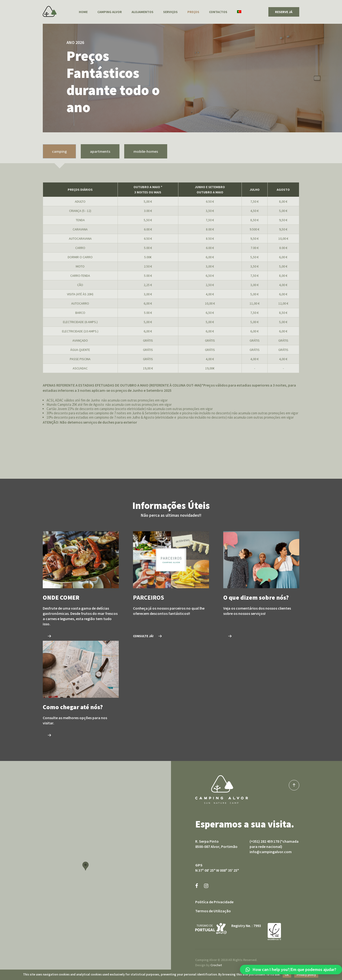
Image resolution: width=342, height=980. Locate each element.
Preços (193, 12)
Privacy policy (306, 975)
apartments (100, 151)
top (294, 785)
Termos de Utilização (213, 911)
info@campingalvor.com (271, 852)
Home (83, 12)
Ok (287, 975)
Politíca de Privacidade (214, 902)
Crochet (216, 965)
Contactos (218, 12)
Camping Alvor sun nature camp (222, 789)
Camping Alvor (50, 11)
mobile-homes (146, 151)
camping (59, 151)
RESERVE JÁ (284, 12)
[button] (291, 970)
